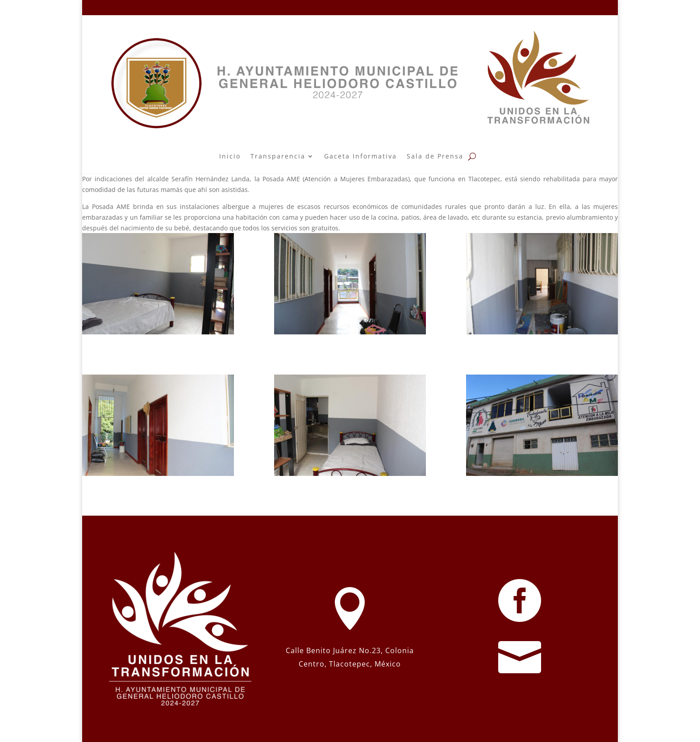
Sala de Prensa (435, 156)
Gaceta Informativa (360, 156)
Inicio (230, 156)
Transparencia (278, 156)
